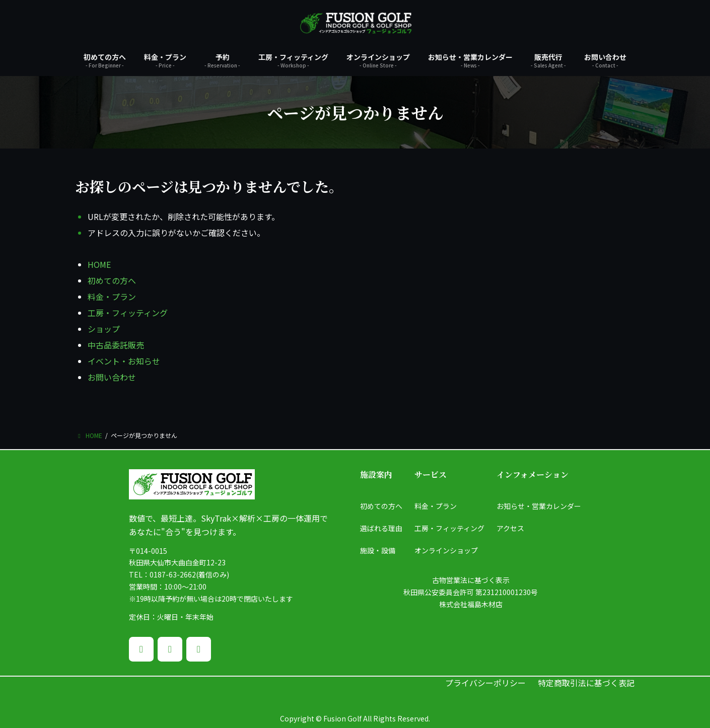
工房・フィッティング (128, 313)
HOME (99, 264)
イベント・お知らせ (124, 361)
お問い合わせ (112, 377)
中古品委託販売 (116, 345)
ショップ (104, 329)
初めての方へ (112, 280)
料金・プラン (112, 297)
